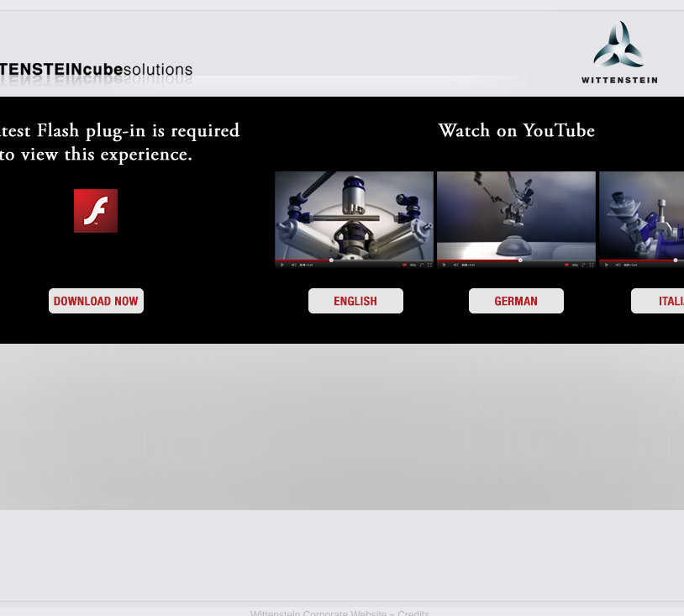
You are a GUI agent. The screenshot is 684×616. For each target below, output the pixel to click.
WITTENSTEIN (619, 53)
